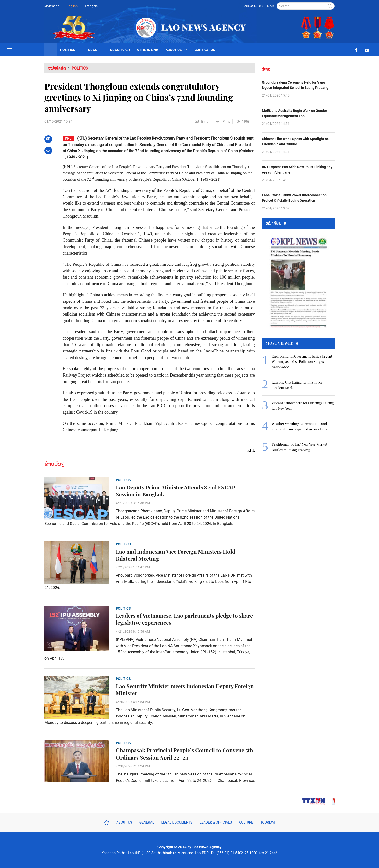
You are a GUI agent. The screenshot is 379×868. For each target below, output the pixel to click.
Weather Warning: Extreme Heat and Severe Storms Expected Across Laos (299, 427)
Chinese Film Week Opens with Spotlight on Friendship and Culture (295, 142)
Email (203, 122)
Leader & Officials (216, 822)
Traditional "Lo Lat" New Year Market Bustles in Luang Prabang (299, 447)
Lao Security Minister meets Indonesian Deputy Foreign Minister (185, 690)
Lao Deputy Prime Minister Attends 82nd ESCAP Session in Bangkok (175, 491)
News (95, 50)
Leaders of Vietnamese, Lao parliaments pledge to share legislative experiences (184, 619)
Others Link (148, 50)
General (147, 822)
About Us (176, 50)
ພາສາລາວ (52, 6)
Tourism (268, 822)
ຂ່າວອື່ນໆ (55, 464)
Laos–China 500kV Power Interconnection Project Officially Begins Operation (294, 198)
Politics (70, 50)
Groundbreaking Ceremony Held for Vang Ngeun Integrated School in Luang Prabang (295, 85)
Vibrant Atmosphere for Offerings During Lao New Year (303, 406)
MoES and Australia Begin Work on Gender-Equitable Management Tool (295, 113)
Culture (246, 822)
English (72, 6)
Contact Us (205, 50)
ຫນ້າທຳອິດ (57, 68)
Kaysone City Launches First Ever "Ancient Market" (297, 385)
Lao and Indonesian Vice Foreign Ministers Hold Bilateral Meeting (175, 555)
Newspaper (120, 50)
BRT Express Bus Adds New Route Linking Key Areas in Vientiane (297, 170)
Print (223, 122)
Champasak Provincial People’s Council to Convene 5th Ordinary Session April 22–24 (184, 754)
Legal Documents (177, 822)
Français (91, 6)
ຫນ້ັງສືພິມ (276, 223)
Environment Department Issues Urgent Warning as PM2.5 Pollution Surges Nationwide (302, 362)
